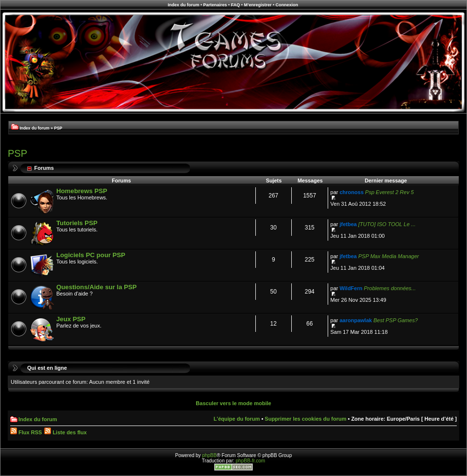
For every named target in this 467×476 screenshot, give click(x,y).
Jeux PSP (71, 319)
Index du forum (183, 5)
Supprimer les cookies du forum (305, 419)
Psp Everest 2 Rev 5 (389, 192)
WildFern (351, 288)
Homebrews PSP (82, 191)
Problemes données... (390, 288)
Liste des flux (65, 432)
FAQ (236, 5)
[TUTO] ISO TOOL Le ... (387, 224)
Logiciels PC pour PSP (91, 255)
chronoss (352, 192)
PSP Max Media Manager (389, 256)
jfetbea (348, 224)
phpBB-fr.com (251, 461)
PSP (58, 128)
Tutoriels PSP (77, 223)
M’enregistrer (258, 5)
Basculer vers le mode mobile (233, 403)
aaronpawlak (356, 320)
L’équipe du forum (237, 419)
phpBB (209, 455)
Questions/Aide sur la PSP (97, 287)
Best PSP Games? (395, 320)
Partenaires (215, 5)
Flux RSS (26, 432)
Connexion (287, 5)
